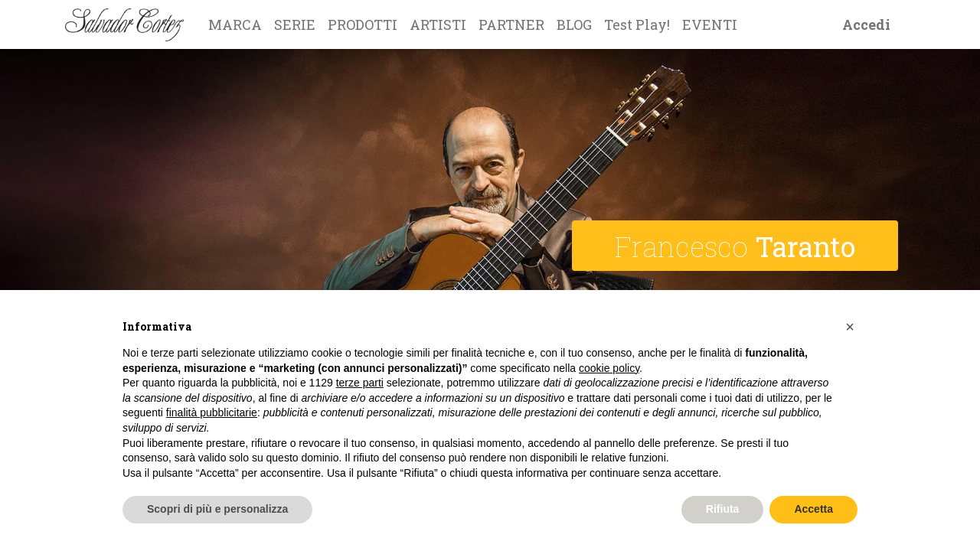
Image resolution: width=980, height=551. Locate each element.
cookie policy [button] (609, 368)
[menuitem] (235, 24)
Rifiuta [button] (723, 509)
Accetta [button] (813, 509)
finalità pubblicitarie (212, 412)
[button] (850, 327)
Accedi (866, 24)
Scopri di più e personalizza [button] (217, 509)
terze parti (360, 383)
